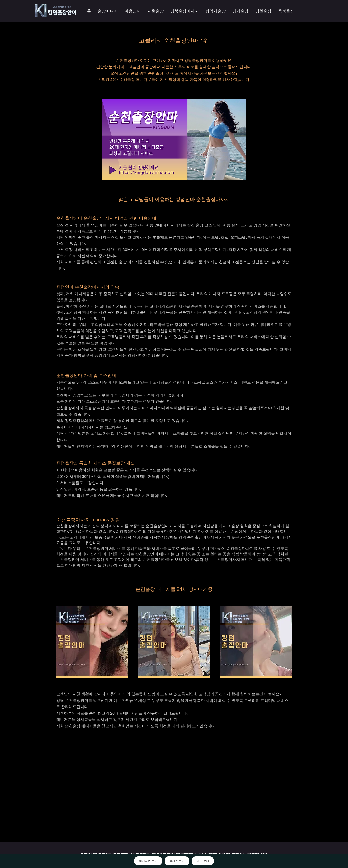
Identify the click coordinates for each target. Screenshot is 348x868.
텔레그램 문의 (148, 861)
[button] (215, 11)
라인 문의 (203, 861)
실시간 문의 (177, 861)
